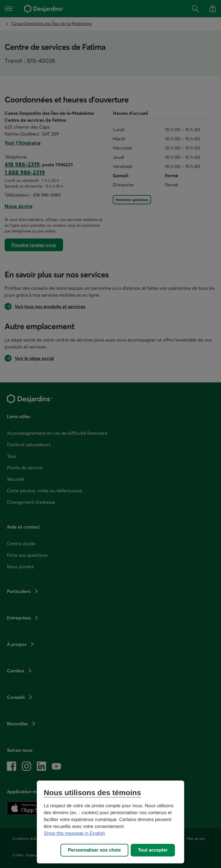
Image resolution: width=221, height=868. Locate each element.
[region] (110, 822)
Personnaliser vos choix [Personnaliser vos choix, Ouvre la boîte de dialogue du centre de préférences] (94, 850)
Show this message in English (74, 833)
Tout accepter (153, 850)
